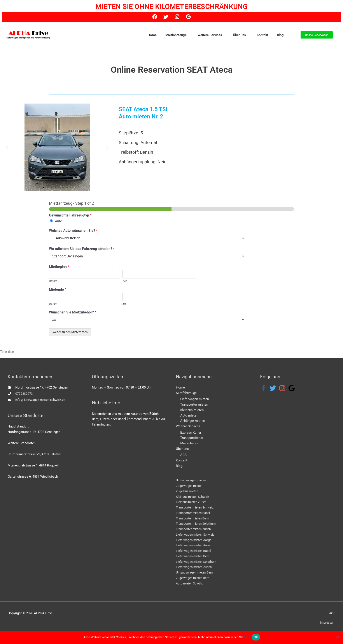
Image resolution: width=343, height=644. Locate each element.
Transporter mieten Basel (194, 513)
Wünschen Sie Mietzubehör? (73, 312)
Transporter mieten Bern (193, 518)
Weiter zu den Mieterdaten (70, 332)
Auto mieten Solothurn (192, 583)
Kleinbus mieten (192, 410)
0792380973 (24, 394)
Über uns (241, 35)
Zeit (125, 281)
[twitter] (274, 388)
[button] (7, 147)
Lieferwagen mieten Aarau (195, 545)
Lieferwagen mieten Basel (195, 551)
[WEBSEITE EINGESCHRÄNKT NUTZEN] (338, 637)
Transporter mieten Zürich (195, 529)
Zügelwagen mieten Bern (194, 578)
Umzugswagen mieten (192, 480)
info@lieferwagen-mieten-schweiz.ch (42, 400)
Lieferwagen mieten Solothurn (198, 562)
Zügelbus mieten (188, 491)
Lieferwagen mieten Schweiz (197, 535)
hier (246, 637)
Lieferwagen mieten (195, 399)
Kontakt (262, 35)
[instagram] (283, 388)
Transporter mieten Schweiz (196, 508)
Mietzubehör (189, 443)
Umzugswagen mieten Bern (196, 573)
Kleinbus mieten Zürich (193, 502)
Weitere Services (211, 35)
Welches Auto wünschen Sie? (73, 231)
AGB (183, 455)
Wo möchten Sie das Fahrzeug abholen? (82, 249)
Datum (53, 281)
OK (256, 637)
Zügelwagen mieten (190, 486)
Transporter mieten (194, 405)
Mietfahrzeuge (177, 35)
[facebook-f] (264, 388)
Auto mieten (189, 415)
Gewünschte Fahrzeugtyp (70, 215)
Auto (59, 221)
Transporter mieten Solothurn (197, 524)
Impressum (327, 623)
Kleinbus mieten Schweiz (194, 497)
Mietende (58, 289)
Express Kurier (191, 433)
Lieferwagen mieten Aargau (196, 540)
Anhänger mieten (193, 421)
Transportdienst (192, 438)
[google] (293, 388)
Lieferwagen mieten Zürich (195, 567)
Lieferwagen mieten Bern (194, 556)
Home (152, 35)
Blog (280, 35)
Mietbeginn (59, 267)
